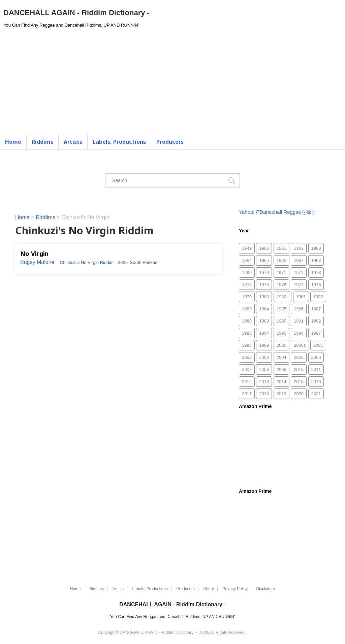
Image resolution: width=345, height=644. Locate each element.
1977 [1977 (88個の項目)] (299, 285)
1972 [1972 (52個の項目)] (299, 273)
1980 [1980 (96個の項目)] (264, 297)
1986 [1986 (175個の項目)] (299, 309)
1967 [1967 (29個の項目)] (299, 260)
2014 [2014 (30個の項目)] (281, 382)
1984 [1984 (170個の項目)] (264, 309)
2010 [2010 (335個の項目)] (299, 369)
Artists (73, 142)
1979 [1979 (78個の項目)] (247, 297)
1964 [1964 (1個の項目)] (247, 260)
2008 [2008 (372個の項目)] (264, 369)
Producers (170, 142)
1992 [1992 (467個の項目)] (316, 321)
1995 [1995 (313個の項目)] (281, 333)
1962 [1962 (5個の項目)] (299, 248)
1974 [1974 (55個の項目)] (247, 285)
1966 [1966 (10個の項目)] (281, 260)
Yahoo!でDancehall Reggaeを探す (278, 212)
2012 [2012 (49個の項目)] (247, 382)
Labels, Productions (119, 142)
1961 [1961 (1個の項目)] (281, 248)
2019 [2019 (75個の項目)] (281, 394)
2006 (123, 262)
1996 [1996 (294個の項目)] (299, 333)
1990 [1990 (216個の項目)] (281, 321)
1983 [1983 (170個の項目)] (247, 309)
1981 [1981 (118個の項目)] (301, 297)
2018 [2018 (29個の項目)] (264, 394)
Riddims (42, 142)
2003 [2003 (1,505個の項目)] (264, 357)
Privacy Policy (235, 589)
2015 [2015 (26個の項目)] (299, 382)
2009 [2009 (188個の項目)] (281, 369)
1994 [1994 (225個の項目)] (264, 333)
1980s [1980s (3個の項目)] (283, 297)
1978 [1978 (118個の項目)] (316, 285)
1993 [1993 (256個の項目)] (247, 333)
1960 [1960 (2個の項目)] (264, 248)
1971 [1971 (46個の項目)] (281, 273)
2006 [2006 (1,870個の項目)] (316, 357)
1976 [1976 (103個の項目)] (281, 285)
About (209, 589)
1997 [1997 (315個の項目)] (316, 333)
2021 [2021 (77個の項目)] (316, 394)
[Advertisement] (172, 83)
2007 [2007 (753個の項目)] (247, 369)
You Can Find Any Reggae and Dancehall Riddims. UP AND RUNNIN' (172, 617)
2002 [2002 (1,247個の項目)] (247, 357)
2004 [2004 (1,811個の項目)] (281, 357)
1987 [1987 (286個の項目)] (316, 309)
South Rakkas (144, 262)
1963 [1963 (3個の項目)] (316, 248)
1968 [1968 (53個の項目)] (316, 260)
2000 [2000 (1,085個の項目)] (281, 345)
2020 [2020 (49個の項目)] (299, 394)
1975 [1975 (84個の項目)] (264, 285)
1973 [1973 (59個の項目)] (316, 273)
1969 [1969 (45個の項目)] (247, 273)
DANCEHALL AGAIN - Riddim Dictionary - (76, 13)
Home (13, 142)
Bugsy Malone (37, 262)
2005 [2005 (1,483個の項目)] (299, 357)
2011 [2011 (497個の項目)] (316, 369)
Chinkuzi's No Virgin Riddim (87, 262)
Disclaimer (266, 589)
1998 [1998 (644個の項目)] (247, 345)
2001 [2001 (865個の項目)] (318, 345)
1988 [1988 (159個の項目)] (247, 321)
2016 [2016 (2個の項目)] (316, 382)
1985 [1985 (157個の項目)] (281, 309)
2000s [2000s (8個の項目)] (300, 345)
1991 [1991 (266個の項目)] (299, 321)
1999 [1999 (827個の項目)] (264, 345)
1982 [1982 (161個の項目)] (318, 297)
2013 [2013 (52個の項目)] (264, 382)
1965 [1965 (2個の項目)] (264, 260)
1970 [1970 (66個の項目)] (264, 273)
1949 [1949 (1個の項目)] (247, 248)
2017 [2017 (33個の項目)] (247, 394)
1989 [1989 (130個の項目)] (264, 321)
